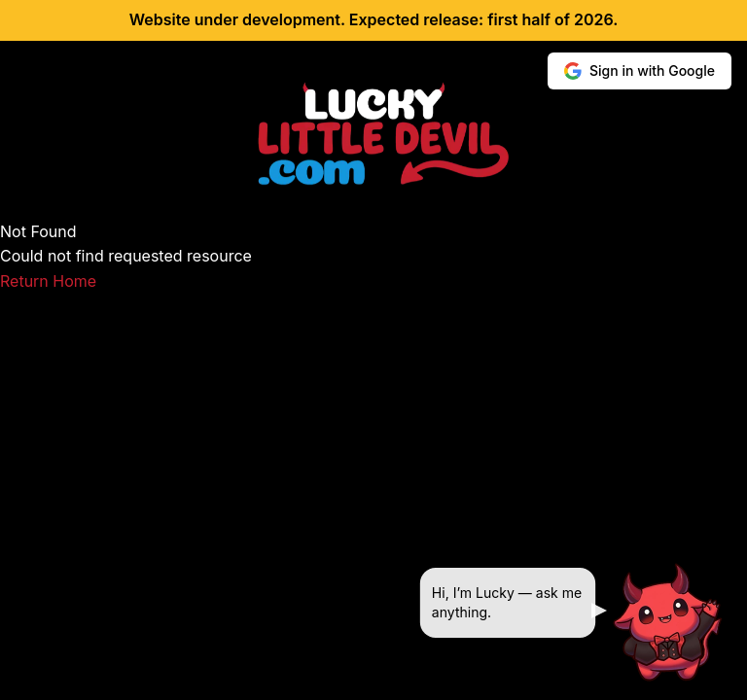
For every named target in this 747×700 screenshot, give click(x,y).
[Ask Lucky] (669, 622)
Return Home (48, 281)
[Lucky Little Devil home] (373, 134)
